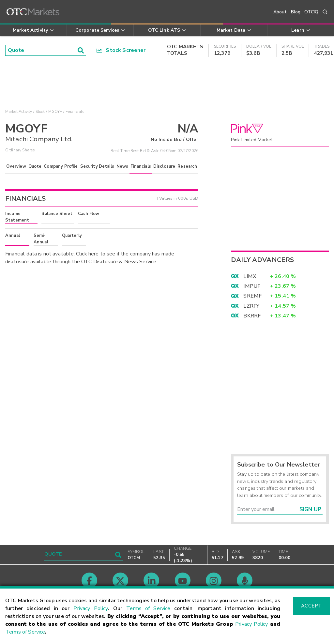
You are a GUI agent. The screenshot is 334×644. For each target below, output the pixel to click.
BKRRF (252, 316)
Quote (35, 166)
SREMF (252, 296)
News (122, 166)
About (280, 12)
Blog (296, 12)
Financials (141, 166)
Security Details (97, 166)
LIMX (250, 276)
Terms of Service (148, 608)
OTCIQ (311, 12)
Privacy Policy (91, 608)
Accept (311, 606)
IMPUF (252, 286)
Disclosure (164, 166)
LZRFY (251, 306)
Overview (16, 166)
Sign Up (310, 509)
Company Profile (61, 166)
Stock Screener (121, 50)
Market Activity (19, 112)
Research (187, 166)
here (94, 254)
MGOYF (55, 112)
